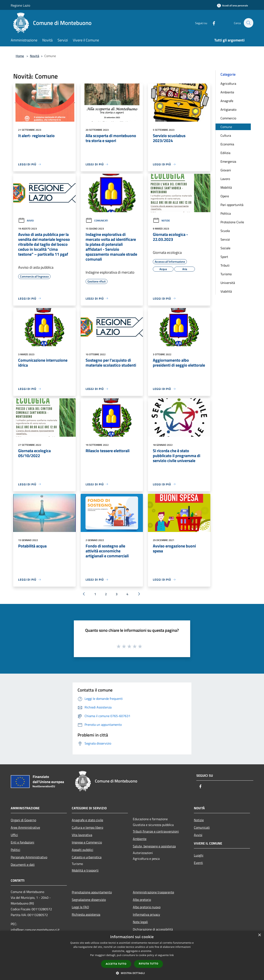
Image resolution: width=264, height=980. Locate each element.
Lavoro (225, 179)
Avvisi (26, 221)
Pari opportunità (232, 205)
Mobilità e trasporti (85, 870)
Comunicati (97, 221)
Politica (226, 213)
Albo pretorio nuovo (147, 907)
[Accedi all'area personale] (232, 5)
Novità (35, 56)
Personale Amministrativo (29, 857)
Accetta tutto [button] (116, 964)
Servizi (225, 239)
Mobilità (226, 187)
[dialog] (132, 955)
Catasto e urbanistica (87, 857)
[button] (132, 973)
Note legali (140, 922)
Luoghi (199, 855)
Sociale (225, 248)
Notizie (161, 221)
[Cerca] (248, 23)
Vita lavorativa (82, 835)
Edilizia (225, 153)
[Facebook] (212, 23)
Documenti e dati (23, 865)
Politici (15, 850)
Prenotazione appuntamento (92, 892)
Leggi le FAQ (80, 907)
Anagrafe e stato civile (87, 820)
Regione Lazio (20, 5)
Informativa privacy (146, 914)
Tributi (225, 265)
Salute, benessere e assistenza (154, 846)
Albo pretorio (142, 900)
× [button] (259, 935)
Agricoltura (228, 84)
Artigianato (228, 109)
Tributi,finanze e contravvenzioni (156, 831)
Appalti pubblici (82, 850)
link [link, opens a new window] (172, 955)
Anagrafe (227, 101)
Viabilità (226, 291)
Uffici (14, 835)
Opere (225, 196)
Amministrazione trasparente (153, 892)
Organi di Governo (23, 820)
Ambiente (227, 92)
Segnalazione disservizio (89, 900)
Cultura (226, 135)
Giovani (226, 170)
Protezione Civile (232, 222)
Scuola (225, 231)
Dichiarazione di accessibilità (153, 929)
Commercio (228, 118)
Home (20, 56)
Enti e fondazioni (22, 842)
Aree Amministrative (25, 827)
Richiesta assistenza (86, 914)
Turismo (226, 274)
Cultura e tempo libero (87, 827)
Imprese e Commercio (87, 842)
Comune (226, 127)
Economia (227, 144)
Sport (224, 257)
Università (228, 283)
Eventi (198, 863)
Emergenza (228, 161)
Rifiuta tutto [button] (149, 964)
